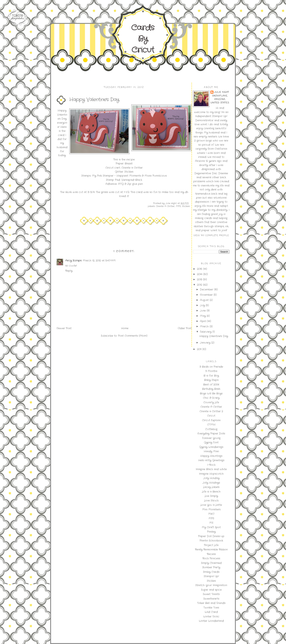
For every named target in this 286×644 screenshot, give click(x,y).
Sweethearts (211, 599)
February (206, 332)
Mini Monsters (211, 509)
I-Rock (211, 465)
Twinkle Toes (211, 608)
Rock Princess (211, 558)
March (205, 326)
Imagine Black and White (211, 469)
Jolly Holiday (211, 478)
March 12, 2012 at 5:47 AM (99, 261)
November (207, 295)
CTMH (211, 425)
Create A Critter (165, 206)
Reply (69, 271)
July (203, 305)
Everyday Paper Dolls (211, 434)
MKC (211, 514)
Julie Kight (222, 92)
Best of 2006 (211, 385)
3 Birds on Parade (211, 367)
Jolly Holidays (211, 483)
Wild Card (211, 612)
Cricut (211, 416)
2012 (200, 285)
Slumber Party (211, 567)
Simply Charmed (211, 563)
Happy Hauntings (211, 456)
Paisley (211, 532)
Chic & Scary (211, 398)
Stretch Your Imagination (211, 585)
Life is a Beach (211, 492)
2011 (200, 349)
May (203, 316)
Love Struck (211, 501)
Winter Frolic (211, 617)
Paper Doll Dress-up (211, 536)
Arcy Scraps (73, 261)
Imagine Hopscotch (211, 474)
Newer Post (64, 328)
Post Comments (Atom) (133, 336)
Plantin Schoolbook (211, 541)
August (205, 300)
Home (125, 328)
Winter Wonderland (211, 621)
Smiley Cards (211, 572)
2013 (200, 279)
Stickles (186, 206)
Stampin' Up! (211, 576)
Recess (211, 554)
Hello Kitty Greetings (211, 460)
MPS (178, 206)
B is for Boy (211, 376)
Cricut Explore (211, 420)
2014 (200, 274)
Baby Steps (211, 380)
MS (211, 523)
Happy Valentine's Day (214, 336)
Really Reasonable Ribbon (211, 550)
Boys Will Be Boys (211, 393)
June (203, 311)
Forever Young (211, 438)
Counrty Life (211, 402)
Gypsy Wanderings (211, 447)
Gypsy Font (211, 442)
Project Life (211, 545)
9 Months (211, 371)
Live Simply (211, 496)
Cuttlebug (211, 429)
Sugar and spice (211, 590)
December (207, 289)
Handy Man (211, 451)
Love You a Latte (211, 505)
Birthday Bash (211, 389)
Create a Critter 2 (211, 411)
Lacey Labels (211, 487)
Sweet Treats (211, 594)
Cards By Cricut (143, 39)
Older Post (185, 328)
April (203, 321)
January (206, 343)
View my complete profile (211, 236)
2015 (200, 269)
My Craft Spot (211, 527)
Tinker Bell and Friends (211, 603)
